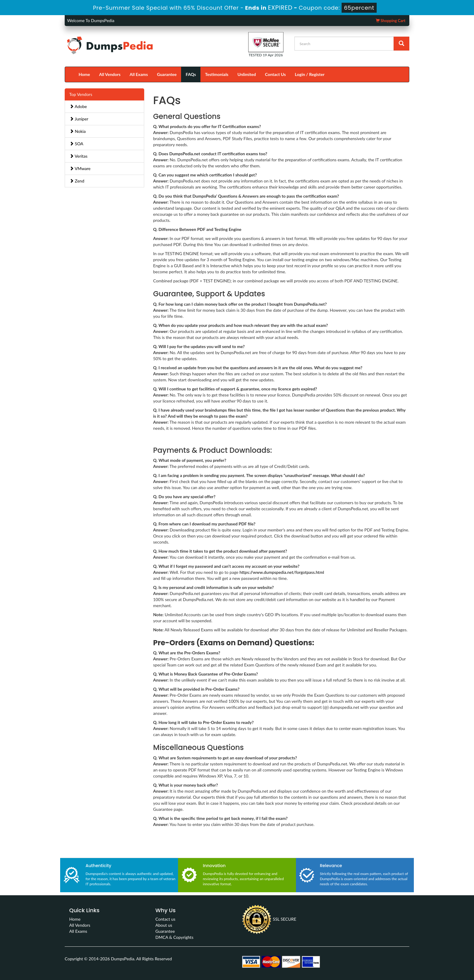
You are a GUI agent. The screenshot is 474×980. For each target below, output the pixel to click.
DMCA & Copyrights (174, 937)
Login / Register (310, 74)
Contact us (165, 919)
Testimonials (217, 74)
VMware (80, 168)
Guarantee (167, 74)
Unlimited (247, 74)
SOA (76, 144)
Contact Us (275, 74)
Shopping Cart (391, 21)
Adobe (78, 106)
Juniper (79, 119)
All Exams (139, 74)
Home (84, 74)
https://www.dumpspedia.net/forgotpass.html (282, 572)
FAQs (191, 74)
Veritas (78, 156)
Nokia (78, 131)
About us (164, 925)
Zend (77, 181)
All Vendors (110, 74)
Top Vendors (81, 94)
